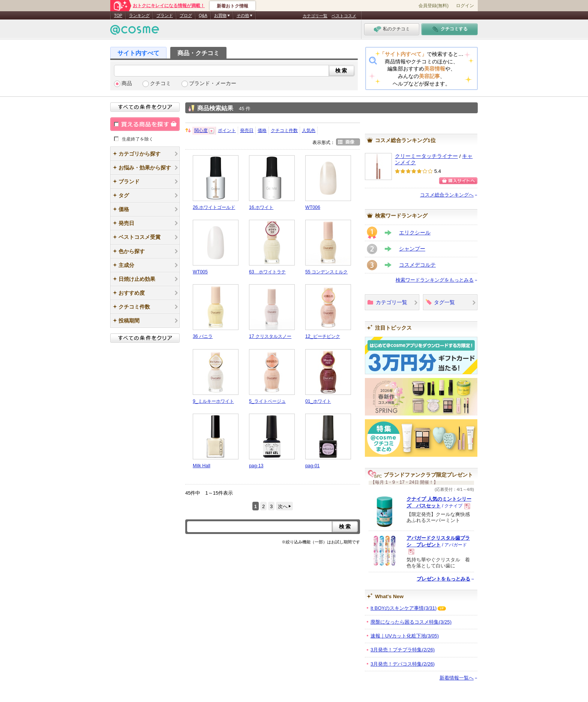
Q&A (203, 15)
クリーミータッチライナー (426, 156)
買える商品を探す (145, 124)
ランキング (139, 15)
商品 (127, 83)
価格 (262, 130)
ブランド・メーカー (213, 83)
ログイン (465, 6)
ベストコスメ (344, 16)
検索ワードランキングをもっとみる (435, 280)
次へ (283, 506)
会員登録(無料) (433, 6)
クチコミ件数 (284, 130)
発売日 (247, 130)
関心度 (201, 130)
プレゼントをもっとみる (443, 579)
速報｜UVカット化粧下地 (405, 636)
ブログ (186, 15)
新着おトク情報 (232, 6)
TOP (118, 15)
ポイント (227, 130)
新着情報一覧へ (457, 678)
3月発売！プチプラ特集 (403, 650)
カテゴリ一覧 (315, 16)
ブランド (165, 15)
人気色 (309, 130)
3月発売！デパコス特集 (403, 664)
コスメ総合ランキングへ (447, 195)
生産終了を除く (138, 139)
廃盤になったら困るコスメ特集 (411, 622)
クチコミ (160, 83)
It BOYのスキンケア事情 (403, 608)
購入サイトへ (458, 181)
